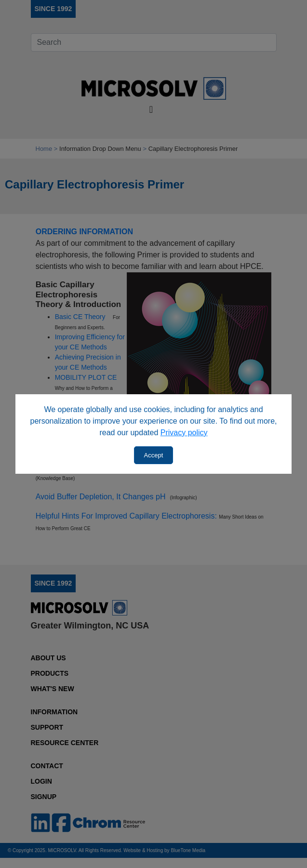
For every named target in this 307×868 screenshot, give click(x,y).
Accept (154, 455)
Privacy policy (184, 433)
